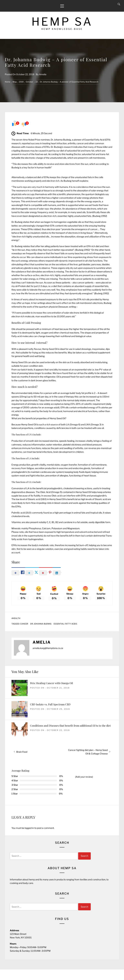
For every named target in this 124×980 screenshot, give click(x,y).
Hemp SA (62, 22)
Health (16, 618)
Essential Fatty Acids (65, 624)
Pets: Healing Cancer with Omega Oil (52, 683)
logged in (29, 828)
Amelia (43, 74)
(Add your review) (84, 777)
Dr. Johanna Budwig (41, 624)
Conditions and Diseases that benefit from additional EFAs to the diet (70, 726)
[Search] (119, 4)
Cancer (24, 624)
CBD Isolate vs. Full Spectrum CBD (50, 704)
